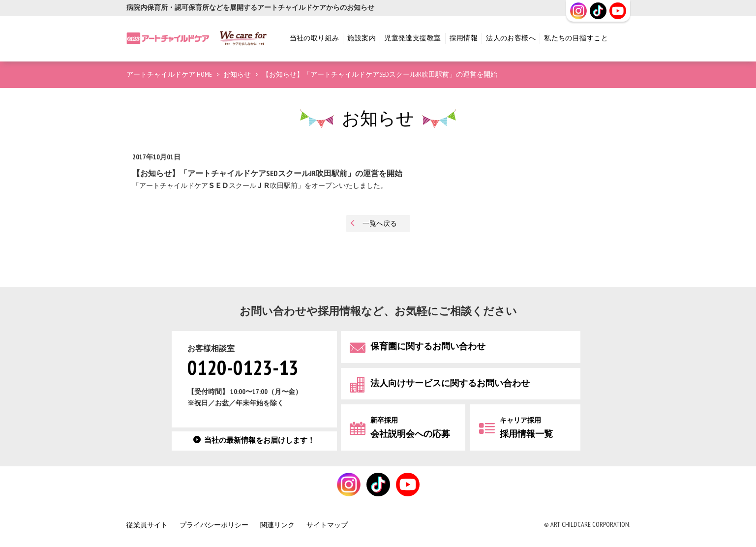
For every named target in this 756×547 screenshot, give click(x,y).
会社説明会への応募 (410, 428)
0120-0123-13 (243, 369)
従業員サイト (147, 525)
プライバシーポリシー (214, 525)
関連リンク (277, 525)
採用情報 (464, 38)
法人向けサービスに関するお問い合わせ (450, 383)
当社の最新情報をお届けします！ (259, 441)
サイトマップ (327, 525)
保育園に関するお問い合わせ (428, 347)
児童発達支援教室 (412, 38)
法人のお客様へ (511, 38)
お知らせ (237, 75)
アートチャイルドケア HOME (169, 75)
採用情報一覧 (526, 428)
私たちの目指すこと (576, 38)
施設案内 (362, 38)
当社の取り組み (315, 38)
